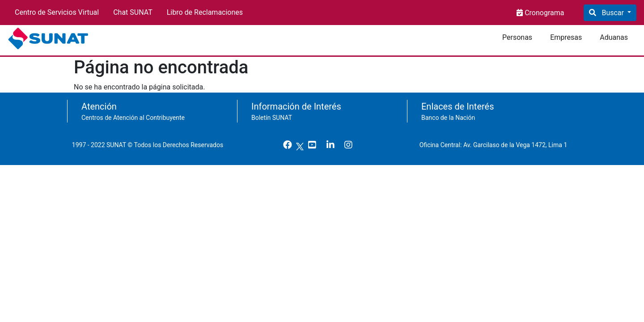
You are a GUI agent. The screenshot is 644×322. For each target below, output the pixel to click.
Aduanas (614, 37)
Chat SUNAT (133, 12)
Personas (517, 37)
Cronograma (543, 13)
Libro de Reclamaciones (205, 12)
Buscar (612, 13)
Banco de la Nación (448, 118)
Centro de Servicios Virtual (57, 12)
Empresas (566, 37)
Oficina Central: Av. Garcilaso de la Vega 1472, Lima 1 (497, 145)
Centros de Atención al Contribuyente (133, 118)
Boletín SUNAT (272, 118)
